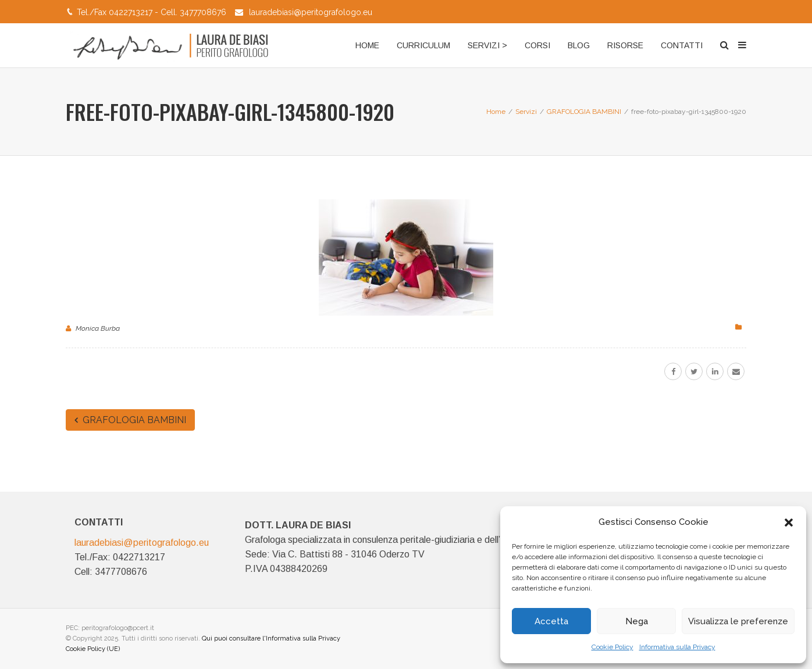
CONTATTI (682, 45)
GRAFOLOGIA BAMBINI (130, 420)
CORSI (537, 45)
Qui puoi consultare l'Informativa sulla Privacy (271, 638)
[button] (789, 523)
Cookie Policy (612, 647)
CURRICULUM (423, 45)
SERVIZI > (487, 45)
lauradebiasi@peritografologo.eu (311, 12)
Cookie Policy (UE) (93, 649)
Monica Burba (98, 328)
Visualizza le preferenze (738, 621)
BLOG (579, 45)
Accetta (551, 621)
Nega (637, 621)
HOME (367, 45)
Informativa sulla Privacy (677, 647)
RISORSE (625, 45)
